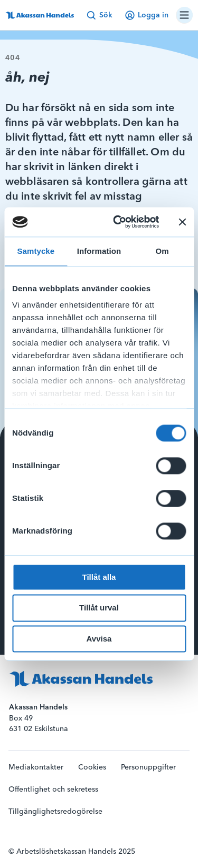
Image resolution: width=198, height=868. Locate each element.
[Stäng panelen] (182, 222)
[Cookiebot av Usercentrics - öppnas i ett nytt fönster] (118, 222)
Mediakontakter (36, 767)
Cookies (92, 767)
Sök (100, 15)
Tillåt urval (99, 608)
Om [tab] (162, 251)
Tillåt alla (99, 577)
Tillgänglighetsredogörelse (55, 812)
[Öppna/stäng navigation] (184, 15)
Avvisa (99, 639)
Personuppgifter (148, 767)
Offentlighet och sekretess (53, 790)
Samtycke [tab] (36, 251)
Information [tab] (99, 251)
